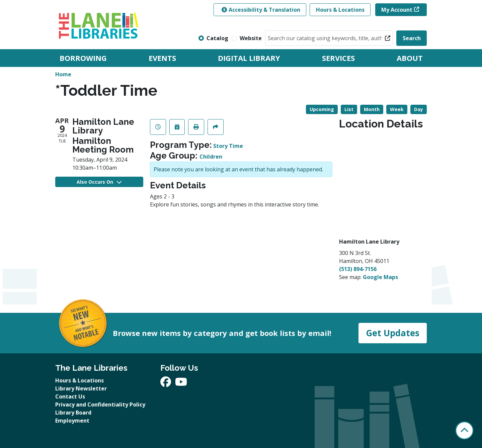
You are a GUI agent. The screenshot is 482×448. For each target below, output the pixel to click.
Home (63, 74)
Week (397, 109)
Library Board (73, 413)
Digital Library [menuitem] (249, 58)
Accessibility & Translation (261, 10)
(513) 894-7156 (358, 269)
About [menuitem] (410, 58)
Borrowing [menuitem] (83, 58)
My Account (397, 10)
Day (419, 109)
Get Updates (393, 333)
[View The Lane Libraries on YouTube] (181, 384)
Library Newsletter (81, 388)
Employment (72, 421)
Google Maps (380, 277)
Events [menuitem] (162, 58)
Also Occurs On (99, 182)
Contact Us (70, 396)
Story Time (228, 146)
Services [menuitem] (338, 58)
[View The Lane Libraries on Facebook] (166, 384)
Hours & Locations (340, 10)
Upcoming (322, 109)
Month (372, 109)
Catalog (217, 38)
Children (211, 157)
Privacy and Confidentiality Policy (100, 405)
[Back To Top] (464, 430)
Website (251, 38)
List (349, 109)
